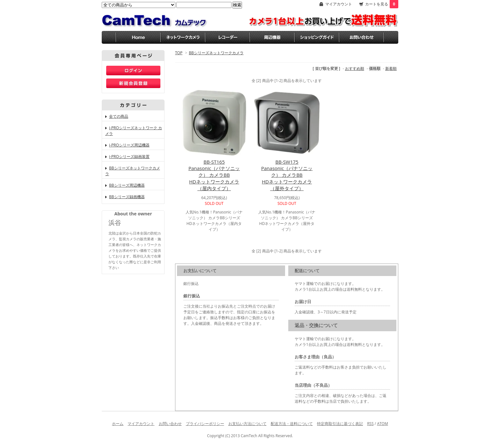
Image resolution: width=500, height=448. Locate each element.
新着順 (391, 68)
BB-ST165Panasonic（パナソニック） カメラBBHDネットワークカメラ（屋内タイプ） (214, 175)
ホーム (118, 424)
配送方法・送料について (292, 424)
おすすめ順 (355, 68)
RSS (370, 424)
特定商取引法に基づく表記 (340, 424)
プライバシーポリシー (205, 424)
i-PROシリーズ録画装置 (129, 157)
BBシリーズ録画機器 (127, 197)
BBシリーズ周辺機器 (127, 185)
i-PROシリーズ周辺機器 (129, 145)
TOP (179, 53)
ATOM (382, 424)
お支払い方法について (247, 424)
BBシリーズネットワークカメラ (216, 53)
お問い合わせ (170, 424)
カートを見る (382, 4)
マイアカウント (339, 4)
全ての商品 (119, 116)
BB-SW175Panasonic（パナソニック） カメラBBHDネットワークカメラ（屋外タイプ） (287, 175)
